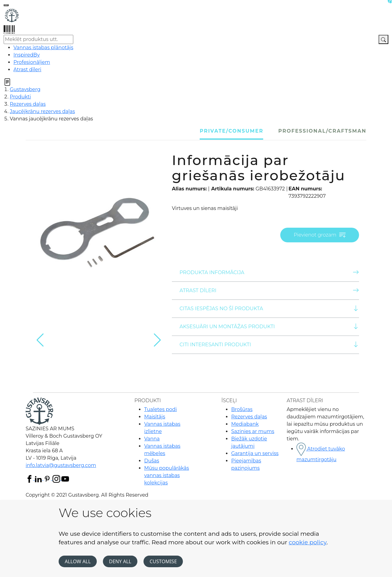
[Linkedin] (39, 478)
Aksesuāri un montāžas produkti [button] (269, 326)
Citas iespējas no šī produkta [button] (269, 308)
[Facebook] (30, 478)
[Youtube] (65, 478)
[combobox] (38, 39)
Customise (163, 561)
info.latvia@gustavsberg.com (61, 465)
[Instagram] (57, 478)
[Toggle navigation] (6, 5)
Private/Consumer (231, 131)
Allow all (78, 561)
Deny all (120, 561)
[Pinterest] (48, 478)
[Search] (383, 39)
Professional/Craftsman (322, 131)
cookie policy (308, 542)
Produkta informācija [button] (269, 272)
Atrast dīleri (269, 290)
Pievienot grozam (320, 235)
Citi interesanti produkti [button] (269, 344)
